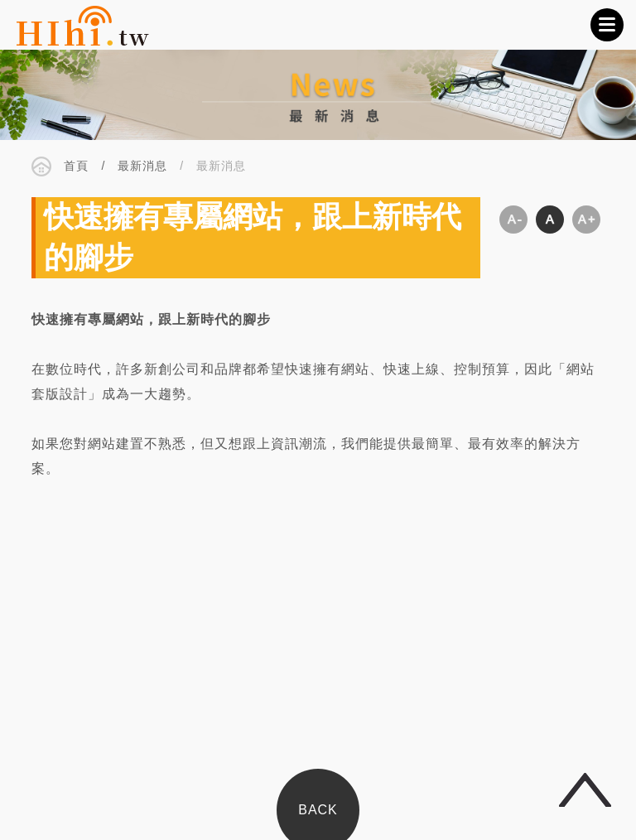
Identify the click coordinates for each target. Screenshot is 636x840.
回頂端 (585, 790)
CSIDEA (83, 25)
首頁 (76, 167)
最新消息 (142, 167)
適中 (550, 220)
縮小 (513, 220)
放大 (586, 220)
